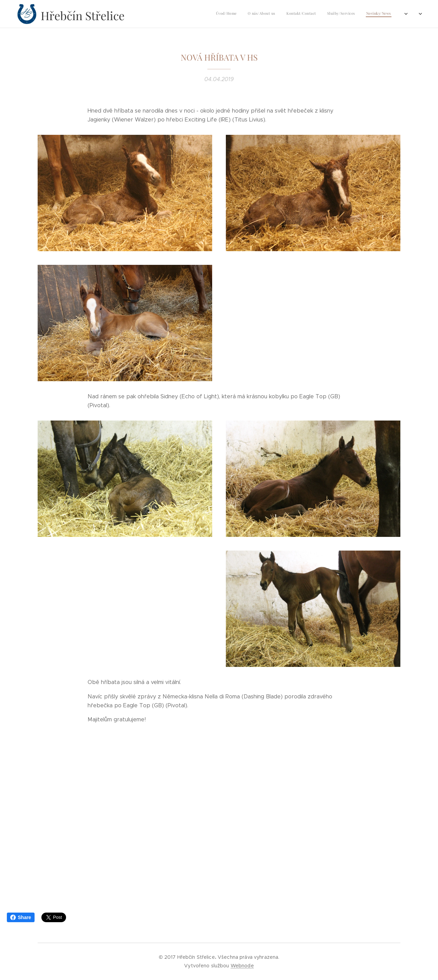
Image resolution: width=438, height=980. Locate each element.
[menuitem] (335, 14)
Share (21, 917)
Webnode (242, 966)
